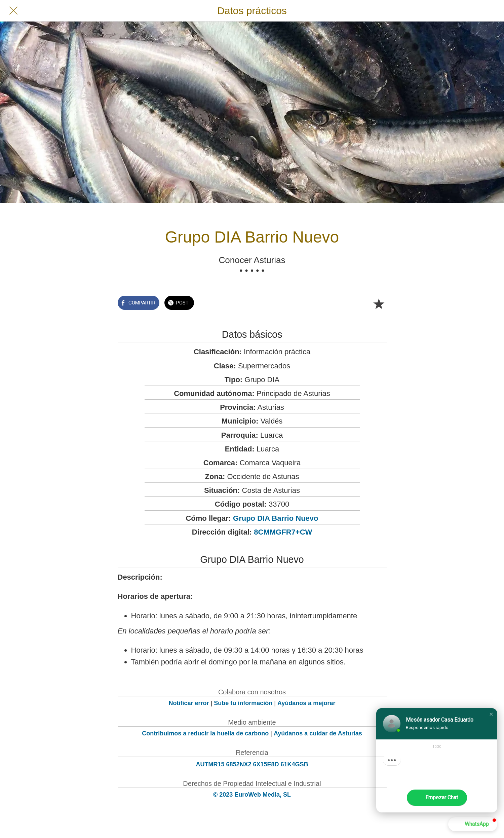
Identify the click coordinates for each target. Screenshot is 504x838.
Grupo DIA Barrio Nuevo (276, 518)
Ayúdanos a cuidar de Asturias (318, 733)
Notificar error (189, 703)
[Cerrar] (13, 11)
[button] (491, 714)
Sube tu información (243, 703)
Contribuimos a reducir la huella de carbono (205, 733)
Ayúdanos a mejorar (306, 703)
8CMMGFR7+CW (283, 532)
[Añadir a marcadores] (379, 303)
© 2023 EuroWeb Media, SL (252, 795)
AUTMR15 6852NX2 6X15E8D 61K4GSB (252, 764)
